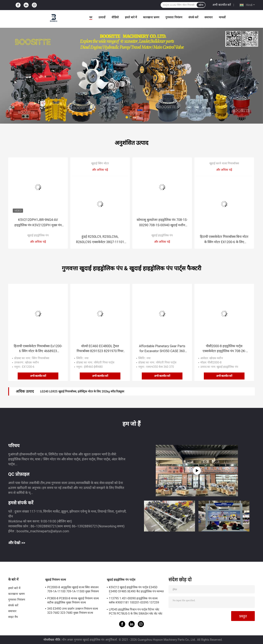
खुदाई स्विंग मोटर (100, 163)
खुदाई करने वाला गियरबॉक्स (224, 163)
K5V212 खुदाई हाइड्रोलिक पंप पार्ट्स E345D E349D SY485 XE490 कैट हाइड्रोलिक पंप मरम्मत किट (136, 590)
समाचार (209, 17)
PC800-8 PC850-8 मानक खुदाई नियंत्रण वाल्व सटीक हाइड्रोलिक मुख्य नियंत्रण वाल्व (73, 600)
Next (235, 70)
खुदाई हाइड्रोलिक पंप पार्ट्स (121, 580)
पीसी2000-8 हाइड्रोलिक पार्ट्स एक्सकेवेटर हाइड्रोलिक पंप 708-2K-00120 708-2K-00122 (224, 349)
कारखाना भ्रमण (151, 17)
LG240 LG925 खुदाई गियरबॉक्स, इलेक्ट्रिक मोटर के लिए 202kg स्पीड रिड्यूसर (82, 391)
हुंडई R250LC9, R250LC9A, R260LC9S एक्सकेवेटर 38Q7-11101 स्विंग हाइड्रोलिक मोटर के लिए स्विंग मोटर (100, 240)
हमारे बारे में (131, 17)
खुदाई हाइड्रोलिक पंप (38, 235)
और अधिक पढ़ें (38, 242)
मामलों (222, 17)
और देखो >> (17, 543)
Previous (28, 70)
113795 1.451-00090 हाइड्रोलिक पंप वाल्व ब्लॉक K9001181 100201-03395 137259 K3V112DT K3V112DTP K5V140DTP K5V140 (134, 601)
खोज (201, 5)
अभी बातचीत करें (222, 5)
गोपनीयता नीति (52, 640)
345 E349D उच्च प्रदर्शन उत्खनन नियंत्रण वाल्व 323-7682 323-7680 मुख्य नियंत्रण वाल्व (73, 611)
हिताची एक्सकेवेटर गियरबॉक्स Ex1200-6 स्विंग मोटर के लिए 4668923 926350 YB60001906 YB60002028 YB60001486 (38, 349)
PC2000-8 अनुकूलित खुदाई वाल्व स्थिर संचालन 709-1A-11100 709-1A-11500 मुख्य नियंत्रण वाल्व (73, 590)
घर (91, 17)
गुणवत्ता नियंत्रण (174, 17)
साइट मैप (13, 617)
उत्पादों (102, 17)
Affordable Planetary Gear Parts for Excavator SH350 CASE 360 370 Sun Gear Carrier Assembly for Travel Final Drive (162, 349)
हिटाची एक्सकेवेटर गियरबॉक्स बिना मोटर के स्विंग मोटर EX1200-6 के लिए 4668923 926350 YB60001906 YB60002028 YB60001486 (224, 240)
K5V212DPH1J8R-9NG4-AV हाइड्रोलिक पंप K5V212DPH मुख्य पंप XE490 (38, 223)
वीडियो (115, 17)
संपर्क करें (193, 17)
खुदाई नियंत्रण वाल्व (56, 580)
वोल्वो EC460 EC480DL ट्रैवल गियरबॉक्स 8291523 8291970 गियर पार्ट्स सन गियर (100, 349)
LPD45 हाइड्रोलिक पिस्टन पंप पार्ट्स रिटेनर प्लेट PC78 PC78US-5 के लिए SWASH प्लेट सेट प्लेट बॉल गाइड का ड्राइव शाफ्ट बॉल (136, 612)
